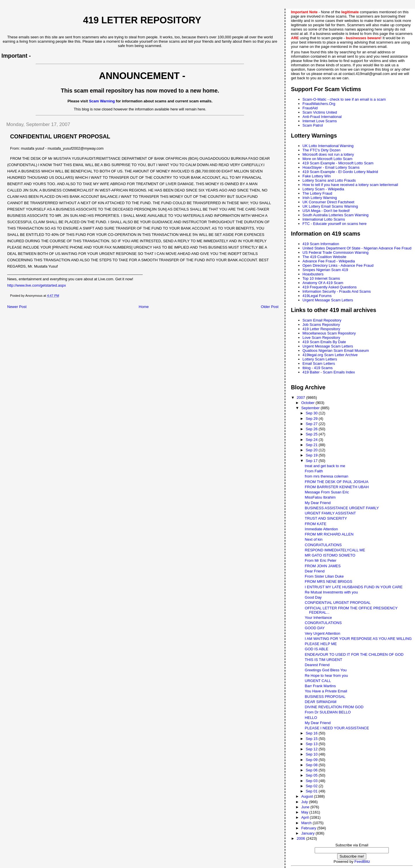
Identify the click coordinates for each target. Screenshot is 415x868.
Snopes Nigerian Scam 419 (325, 270)
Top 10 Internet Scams (321, 278)
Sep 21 (312, 445)
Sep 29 (312, 419)
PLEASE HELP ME (321, 644)
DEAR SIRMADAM (321, 702)
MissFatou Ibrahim (320, 497)
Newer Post (17, 307)
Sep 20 (312, 450)
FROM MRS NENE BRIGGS (329, 582)
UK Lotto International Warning (328, 146)
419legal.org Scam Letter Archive (330, 355)
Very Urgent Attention (323, 633)
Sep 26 (312, 429)
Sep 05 (312, 775)
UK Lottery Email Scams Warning (330, 206)
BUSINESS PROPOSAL (325, 697)
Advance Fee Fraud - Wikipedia (329, 261)
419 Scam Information (321, 244)
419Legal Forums (317, 296)
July (305, 802)
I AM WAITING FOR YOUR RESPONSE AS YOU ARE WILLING (358, 639)
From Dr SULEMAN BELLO (328, 712)
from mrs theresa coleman (327, 476)
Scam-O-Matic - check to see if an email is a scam (344, 99)
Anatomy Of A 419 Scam (323, 283)
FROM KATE (316, 524)
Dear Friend (315, 571)
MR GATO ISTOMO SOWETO (330, 555)
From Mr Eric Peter (321, 560)
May (305, 812)
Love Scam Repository (321, 338)
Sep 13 (312, 744)
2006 (302, 838)
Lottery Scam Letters (320, 359)
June (306, 807)
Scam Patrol (313, 125)
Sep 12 (312, 749)
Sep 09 (312, 760)
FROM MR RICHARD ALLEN (329, 534)
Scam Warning (102, 101)
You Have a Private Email (326, 691)
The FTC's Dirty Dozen (322, 150)
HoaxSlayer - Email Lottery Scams (331, 167)
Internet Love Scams (320, 121)
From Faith (314, 471)
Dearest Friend (317, 665)
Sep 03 (312, 781)
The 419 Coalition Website (325, 257)
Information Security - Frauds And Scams (337, 291)
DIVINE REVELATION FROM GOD (334, 707)
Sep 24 (312, 440)
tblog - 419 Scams (318, 368)
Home (144, 307)
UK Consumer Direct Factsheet (329, 202)
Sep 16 (312, 733)
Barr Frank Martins (320, 686)
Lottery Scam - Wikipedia (323, 189)
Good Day (313, 597)
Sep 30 (312, 413)
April (305, 817)
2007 (302, 398)
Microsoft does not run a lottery (328, 154)
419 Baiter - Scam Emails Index (329, 372)
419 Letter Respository (321, 329)
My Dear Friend (318, 503)
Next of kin (314, 539)
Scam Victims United (320, 112)
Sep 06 (312, 770)
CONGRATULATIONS (323, 545)
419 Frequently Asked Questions (330, 287)
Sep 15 (312, 739)
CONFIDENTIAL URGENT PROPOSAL (338, 603)
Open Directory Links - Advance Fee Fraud (338, 265)
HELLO (311, 718)
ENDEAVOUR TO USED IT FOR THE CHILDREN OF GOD (354, 654)
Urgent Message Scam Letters (328, 300)
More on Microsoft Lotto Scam (328, 159)
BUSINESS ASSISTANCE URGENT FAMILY (342, 508)
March (307, 823)
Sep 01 (312, 791)
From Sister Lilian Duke (324, 576)
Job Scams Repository (321, 325)
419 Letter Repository (142, 20)
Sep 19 (312, 455)
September (311, 408)
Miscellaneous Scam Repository (329, 333)
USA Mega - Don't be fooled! (326, 211)
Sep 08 (312, 765)
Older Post (270, 307)
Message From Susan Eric (327, 492)
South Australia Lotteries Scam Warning (336, 215)
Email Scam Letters (319, 363)
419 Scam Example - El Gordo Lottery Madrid (340, 172)
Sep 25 (312, 434)
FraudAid (310, 108)
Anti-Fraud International (322, 117)
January (308, 833)
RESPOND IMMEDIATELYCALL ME (335, 550)
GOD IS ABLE (317, 649)
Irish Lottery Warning (320, 198)
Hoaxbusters (313, 274)
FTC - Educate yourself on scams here (335, 224)
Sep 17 (312, 461)
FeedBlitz (362, 862)
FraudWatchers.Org (319, 104)
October (308, 403)
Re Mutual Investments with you (331, 592)
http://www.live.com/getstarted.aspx (37, 285)
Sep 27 (312, 424)
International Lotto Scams (324, 219)
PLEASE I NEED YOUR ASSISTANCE (337, 728)
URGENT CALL (318, 681)
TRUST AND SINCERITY (326, 518)
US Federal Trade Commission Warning (336, 252)
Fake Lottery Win (317, 176)
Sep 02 (312, 786)
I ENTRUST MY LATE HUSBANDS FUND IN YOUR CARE (354, 587)
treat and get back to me (325, 466)
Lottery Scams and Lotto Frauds (329, 180)
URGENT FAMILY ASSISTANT (330, 513)
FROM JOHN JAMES (323, 566)
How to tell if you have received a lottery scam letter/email (350, 185)
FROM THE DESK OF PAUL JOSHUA (337, 482)
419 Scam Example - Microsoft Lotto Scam (338, 163)
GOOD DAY (315, 628)
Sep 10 (312, 754)
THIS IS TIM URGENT (324, 660)
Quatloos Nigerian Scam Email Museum (336, 351)
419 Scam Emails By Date (324, 342)
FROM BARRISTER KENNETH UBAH (337, 487)
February (309, 828)
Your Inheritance (318, 618)
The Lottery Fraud (317, 193)
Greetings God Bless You (326, 670)
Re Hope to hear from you (327, 676)
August (308, 796)
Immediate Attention (321, 529)
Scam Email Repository (322, 320)
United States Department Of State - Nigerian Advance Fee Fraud (357, 248)
